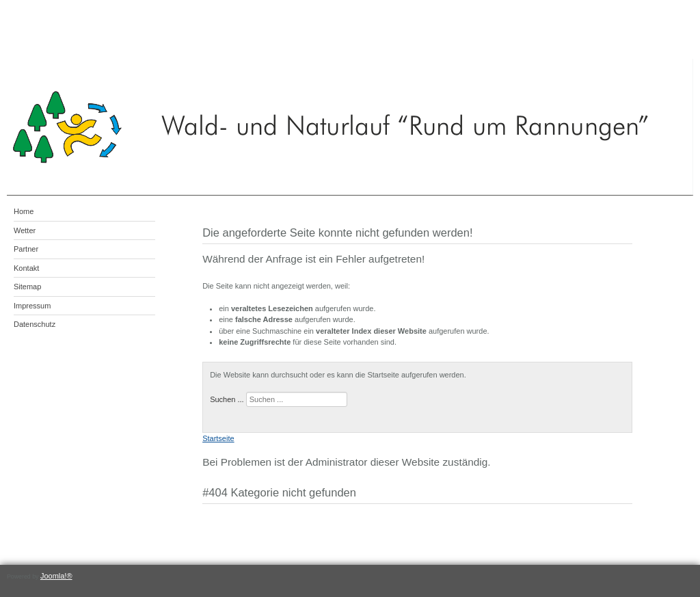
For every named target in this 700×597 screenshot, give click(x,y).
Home (24, 211)
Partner (26, 249)
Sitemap (27, 287)
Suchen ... (227, 399)
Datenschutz (35, 324)
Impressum (32, 306)
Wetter (25, 230)
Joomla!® (56, 576)
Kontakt (26, 268)
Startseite (218, 438)
